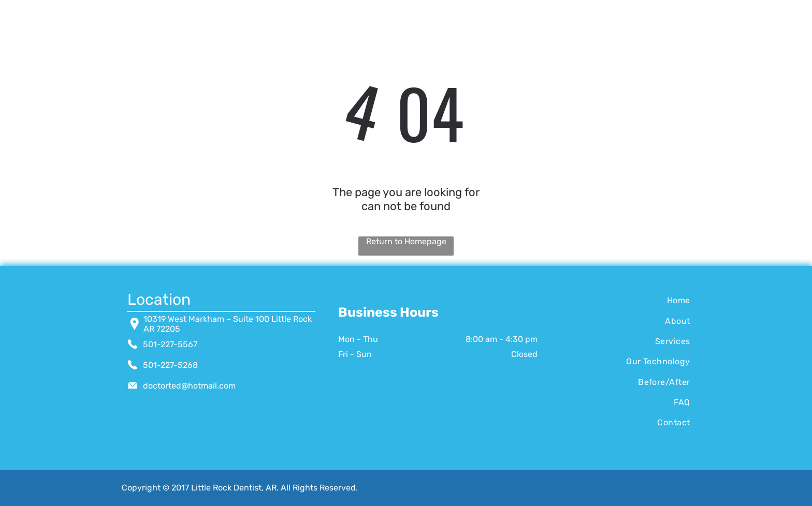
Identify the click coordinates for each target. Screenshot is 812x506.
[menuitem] (625, 300)
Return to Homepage (406, 241)
